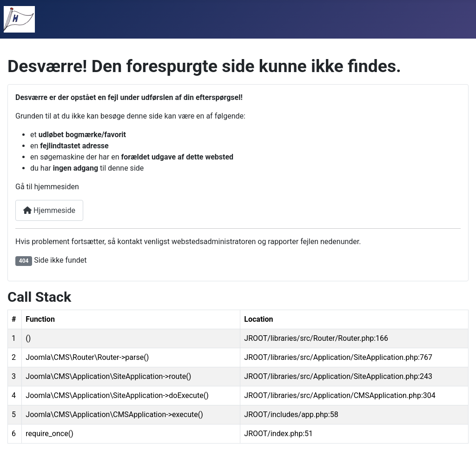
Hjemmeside (49, 210)
